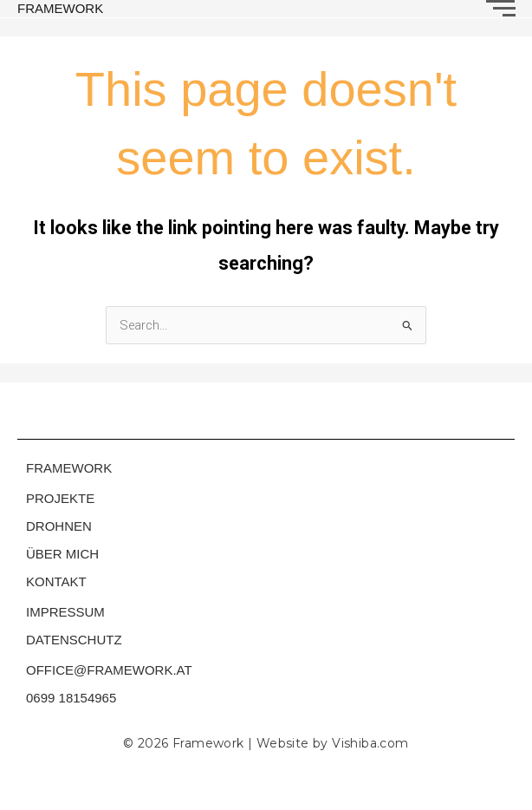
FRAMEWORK (60, 8)
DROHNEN (59, 526)
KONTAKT (56, 581)
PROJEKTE (60, 498)
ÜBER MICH (62, 554)
